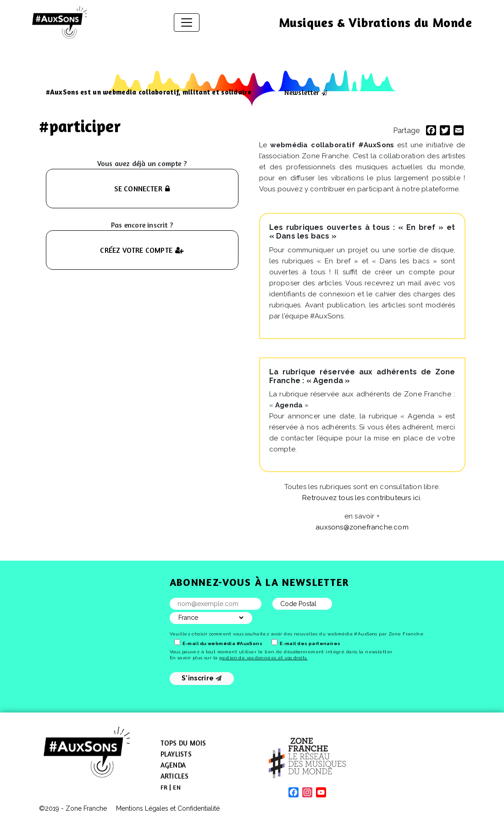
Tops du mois (183, 743)
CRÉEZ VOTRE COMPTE (142, 250)
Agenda (173, 765)
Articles (175, 776)
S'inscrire (202, 678)
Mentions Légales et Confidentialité (168, 808)
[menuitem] (164, 787)
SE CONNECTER (142, 189)
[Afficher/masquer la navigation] (187, 22)
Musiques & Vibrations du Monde (376, 22)
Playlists (176, 754)
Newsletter (302, 92)
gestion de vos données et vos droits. (263, 658)
